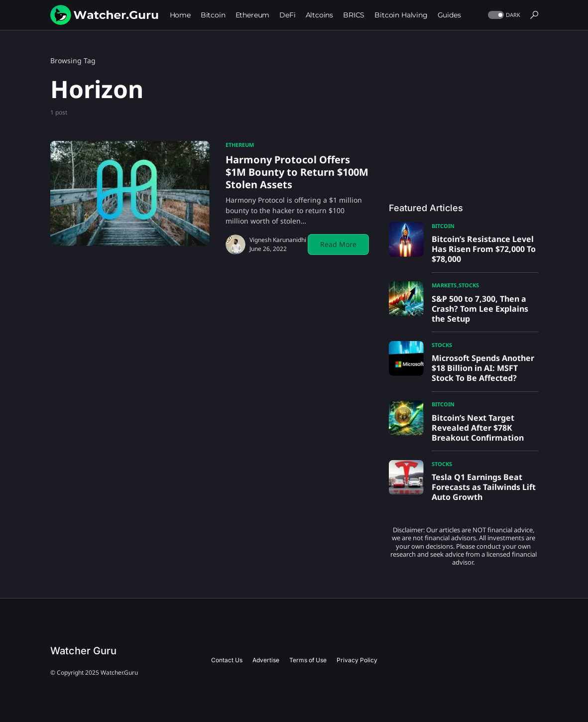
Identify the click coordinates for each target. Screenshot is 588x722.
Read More (338, 244)
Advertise (266, 660)
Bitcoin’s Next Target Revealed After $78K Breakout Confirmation (478, 428)
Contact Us (227, 660)
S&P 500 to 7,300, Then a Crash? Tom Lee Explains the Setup (480, 309)
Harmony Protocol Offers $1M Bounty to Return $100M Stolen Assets (297, 172)
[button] (503, 15)
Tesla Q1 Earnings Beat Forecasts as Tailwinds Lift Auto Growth (484, 487)
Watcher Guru (83, 651)
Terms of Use (308, 660)
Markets (444, 285)
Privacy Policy (357, 660)
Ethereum (240, 145)
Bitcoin (443, 226)
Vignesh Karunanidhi (278, 240)
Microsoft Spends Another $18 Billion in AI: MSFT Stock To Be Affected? (483, 368)
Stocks (469, 285)
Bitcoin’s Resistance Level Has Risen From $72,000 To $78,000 (484, 249)
